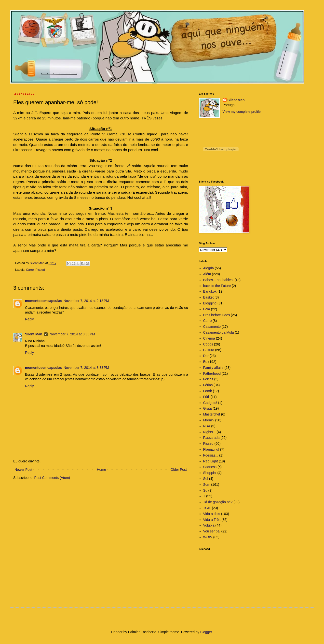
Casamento (212, 327)
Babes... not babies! (218, 280)
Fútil (206, 397)
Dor (206, 356)
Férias (208, 385)
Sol (206, 479)
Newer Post (23, 470)
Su (205, 490)
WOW (208, 537)
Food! (208, 391)
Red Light (211, 461)
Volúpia (209, 525)
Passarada (211, 438)
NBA (207, 426)
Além (207, 274)
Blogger (206, 632)
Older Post (179, 470)
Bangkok (210, 291)
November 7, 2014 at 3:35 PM (72, 334)
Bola (207, 309)
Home (101, 470)
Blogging (210, 303)
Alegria (209, 268)
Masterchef (212, 414)
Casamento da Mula (219, 332)
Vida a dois (212, 514)
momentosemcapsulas (44, 301)
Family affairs (213, 368)
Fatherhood (212, 373)
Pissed (40, 270)
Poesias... (211, 455)
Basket (209, 297)
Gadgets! (210, 403)
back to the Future (217, 286)
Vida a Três (212, 520)
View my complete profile (242, 112)
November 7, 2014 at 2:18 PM (86, 301)
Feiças (208, 379)
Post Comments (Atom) (52, 478)
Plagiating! (211, 449)
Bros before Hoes (217, 315)
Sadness (210, 467)
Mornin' (209, 420)
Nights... (209, 432)
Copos (208, 344)
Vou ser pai (212, 531)
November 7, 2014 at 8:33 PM (86, 368)
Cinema (209, 338)
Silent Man (34, 334)
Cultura (209, 350)
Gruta (208, 408)
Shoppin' (210, 473)
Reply (29, 319)
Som (207, 485)
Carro (30, 270)
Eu (205, 362)
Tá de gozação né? (218, 502)
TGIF (207, 508)
